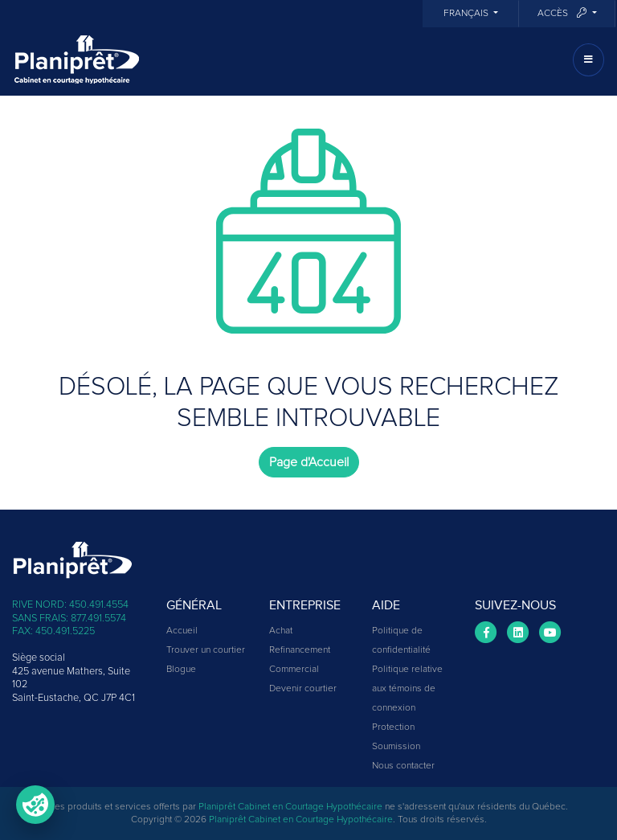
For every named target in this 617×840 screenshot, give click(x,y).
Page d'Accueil (309, 462)
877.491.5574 (98, 619)
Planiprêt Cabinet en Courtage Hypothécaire (290, 807)
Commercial (294, 670)
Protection (393, 727)
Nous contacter (403, 766)
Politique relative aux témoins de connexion (407, 689)
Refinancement (300, 650)
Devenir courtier (303, 689)
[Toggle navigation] (588, 60)
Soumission (396, 747)
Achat (281, 631)
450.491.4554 (99, 605)
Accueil (182, 631)
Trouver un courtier (206, 650)
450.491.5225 (65, 631)
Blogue (181, 670)
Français (467, 14)
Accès (563, 13)
